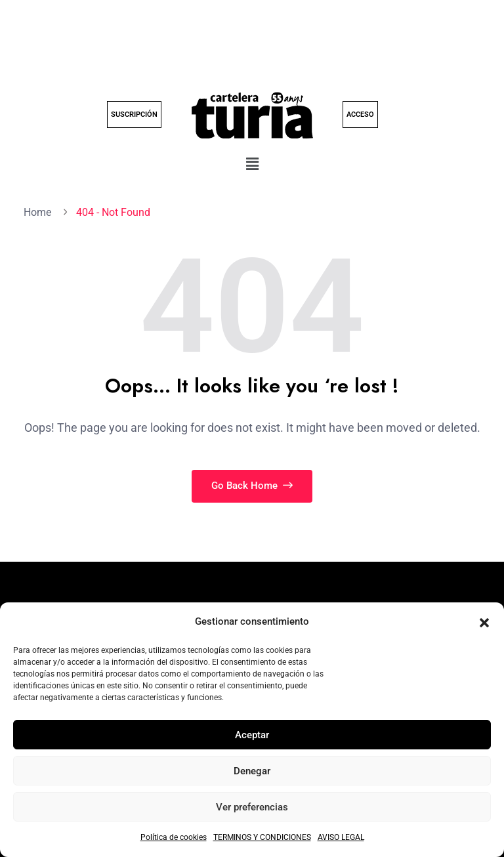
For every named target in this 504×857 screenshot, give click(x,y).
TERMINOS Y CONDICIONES (262, 837)
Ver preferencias (252, 807)
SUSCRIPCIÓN (134, 115)
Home (40, 212)
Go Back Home (252, 486)
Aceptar (252, 735)
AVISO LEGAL (341, 837)
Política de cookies (174, 837)
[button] (484, 622)
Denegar (252, 771)
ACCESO (360, 115)
